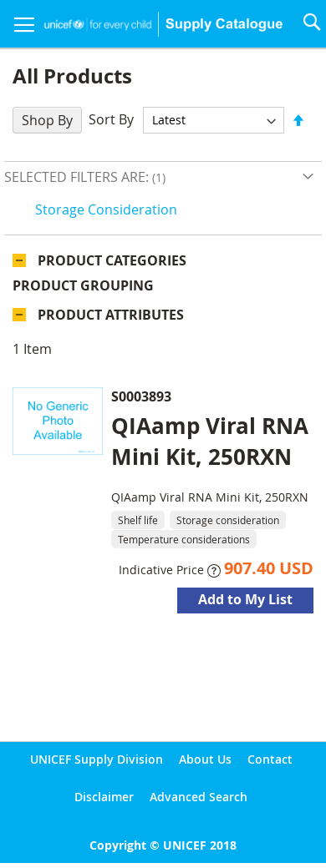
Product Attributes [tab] (111, 315)
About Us (205, 759)
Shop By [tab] (47, 120)
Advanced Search (199, 797)
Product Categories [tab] (112, 260)
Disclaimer (104, 797)
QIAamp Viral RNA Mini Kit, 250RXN (210, 441)
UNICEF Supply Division (97, 759)
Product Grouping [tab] (83, 285)
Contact (270, 759)
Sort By (111, 119)
